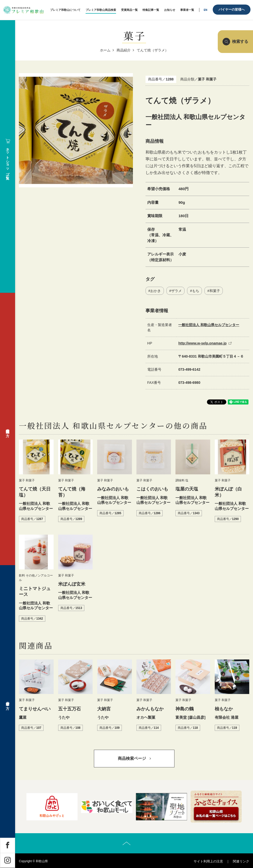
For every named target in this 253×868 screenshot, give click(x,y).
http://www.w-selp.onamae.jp (202, 343)
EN (205, 10)
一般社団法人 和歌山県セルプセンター (209, 325)
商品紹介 (124, 50)
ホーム (105, 50)
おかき (156, 291)
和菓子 (215, 291)
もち (196, 291)
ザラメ (176, 291)
